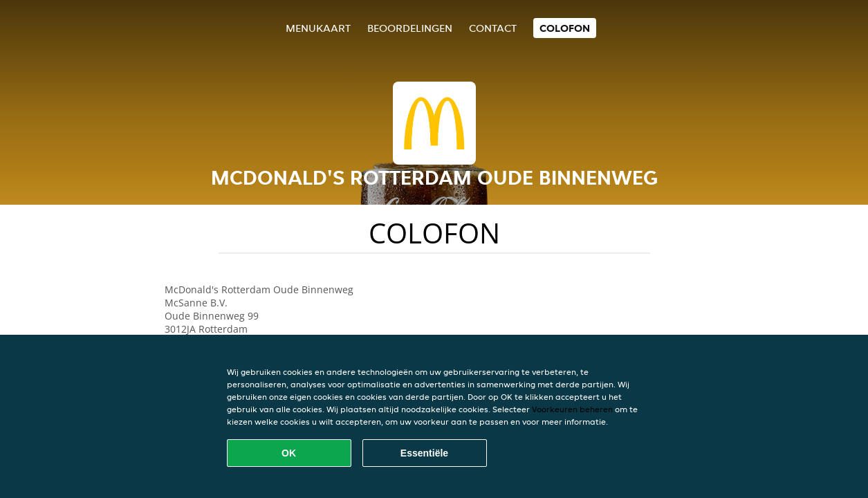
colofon (565, 28)
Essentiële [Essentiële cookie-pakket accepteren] (424, 453)
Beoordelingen (410, 28)
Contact (493, 28)
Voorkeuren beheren (572, 409)
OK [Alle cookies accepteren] (289, 453)
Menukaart (318, 28)
